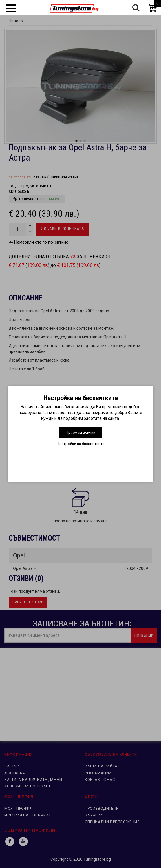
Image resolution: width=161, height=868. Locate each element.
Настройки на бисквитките (80, 444)
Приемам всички (80, 432)
